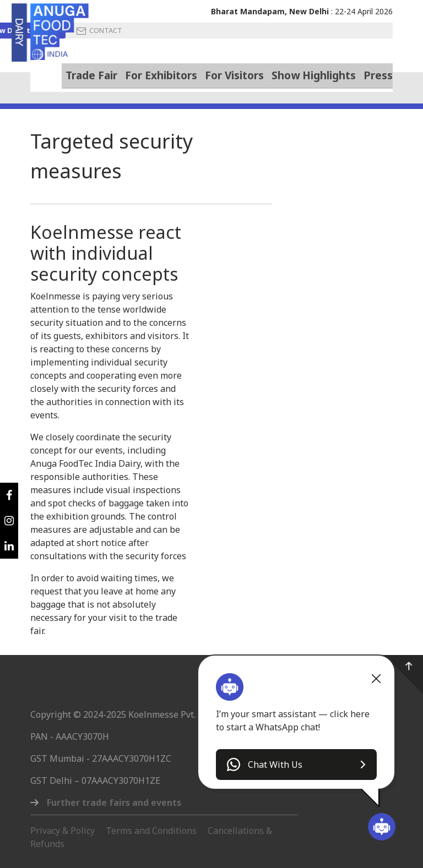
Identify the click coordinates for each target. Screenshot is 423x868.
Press (378, 75)
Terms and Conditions (151, 831)
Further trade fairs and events (114, 803)
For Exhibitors (161, 75)
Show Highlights (314, 75)
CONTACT (99, 31)
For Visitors (234, 75)
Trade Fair (91, 75)
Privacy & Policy (63, 831)
